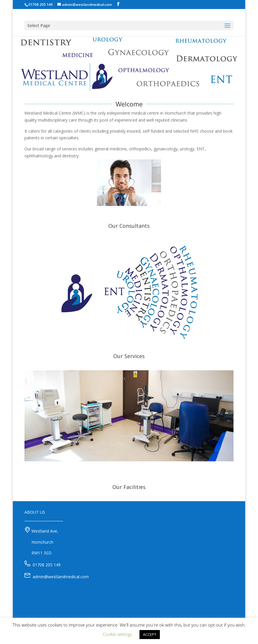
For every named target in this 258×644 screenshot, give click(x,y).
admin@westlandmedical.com (61, 577)
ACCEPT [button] (150, 634)
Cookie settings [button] (117, 634)
